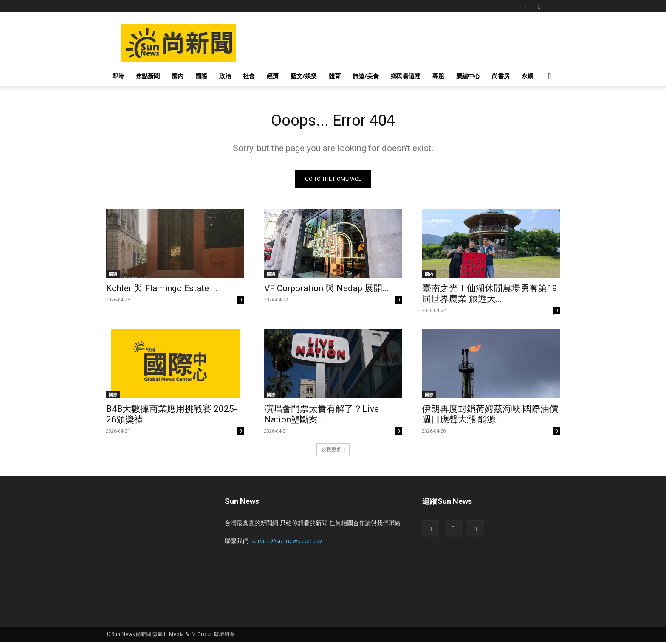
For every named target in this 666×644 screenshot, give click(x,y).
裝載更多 (333, 451)
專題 (438, 76)
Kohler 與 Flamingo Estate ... (162, 290)
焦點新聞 (148, 76)
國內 (178, 76)
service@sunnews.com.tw (287, 543)
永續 (528, 76)
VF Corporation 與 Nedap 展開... (326, 290)
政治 (225, 76)
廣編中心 (468, 76)
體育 (335, 76)
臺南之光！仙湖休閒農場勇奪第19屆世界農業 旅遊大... (490, 296)
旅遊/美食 (366, 76)
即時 (118, 76)
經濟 (273, 76)
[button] (550, 77)
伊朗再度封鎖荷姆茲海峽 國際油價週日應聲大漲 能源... (490, 416)
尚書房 (501, 76)
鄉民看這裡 (406, 76)
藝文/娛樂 (304, 76)
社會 (249, 76)
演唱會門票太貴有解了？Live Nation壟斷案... (322, 416)
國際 (201, 76)
